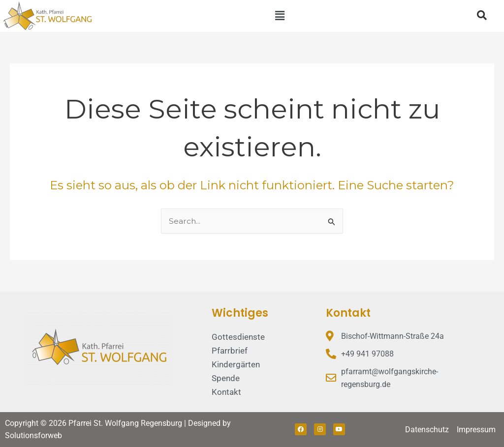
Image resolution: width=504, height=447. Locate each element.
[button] (280, 16)
